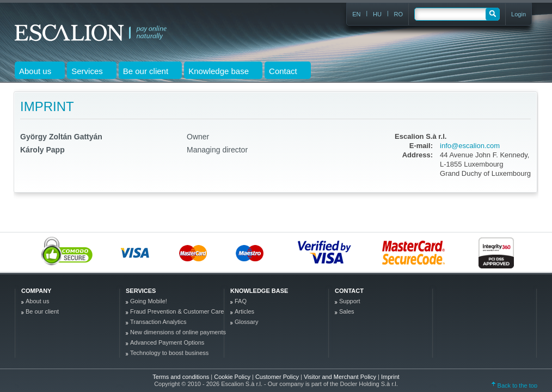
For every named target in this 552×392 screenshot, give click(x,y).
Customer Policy (278, 377)
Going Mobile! (149, 301)
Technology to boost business (169, 353)
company (36, 291)
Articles (244, 311)
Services (141, 291)
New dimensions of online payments (178, 332)
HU (377, 14)
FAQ (241, 301)
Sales (347, 311)
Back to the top (514, 385)
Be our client (42, 311)
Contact (349, 291)
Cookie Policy (233, 377)
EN (356, 14)
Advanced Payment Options (167, 342)
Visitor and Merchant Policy (341, 377)
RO (399, 14)
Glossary (246, 322)
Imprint (390, 377)
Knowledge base (259, 291)
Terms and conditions (181, 377)
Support (350, 301)
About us (37, 301)
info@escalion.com (470, 146)
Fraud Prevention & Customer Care (177, 311)
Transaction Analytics (158, 322)
